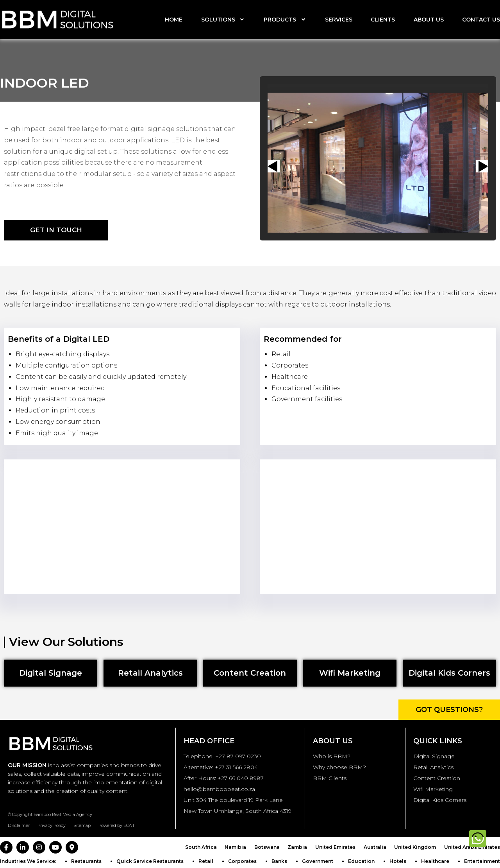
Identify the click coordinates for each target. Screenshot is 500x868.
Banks (279, 861)
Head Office (209, 741)
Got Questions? (449, 710)
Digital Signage (434, 756)
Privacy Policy (52, 825)
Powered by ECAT (117, 825)
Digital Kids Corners (440, 800)
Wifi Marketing (433, 789)
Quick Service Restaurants (150, 861)
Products (285, 20)
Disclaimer (19, 825)
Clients (383, 20)
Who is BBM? (332, 756)
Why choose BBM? (339, 767)
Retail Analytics (433, 767)
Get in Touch (56, 230)
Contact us (481, 20)
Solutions (223, 20)
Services (339, 20)
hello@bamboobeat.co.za (219, 789)
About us (429, 20)
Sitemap (82, 825)
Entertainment (482, 861)
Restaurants (86, 861)
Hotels (398, 861)
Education (361, 861)
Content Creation (437, 778)
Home (174, 20)
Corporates (242, 861)
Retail (206, 861)
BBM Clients (330, 778)
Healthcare (435, 861)
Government (318, 861)
